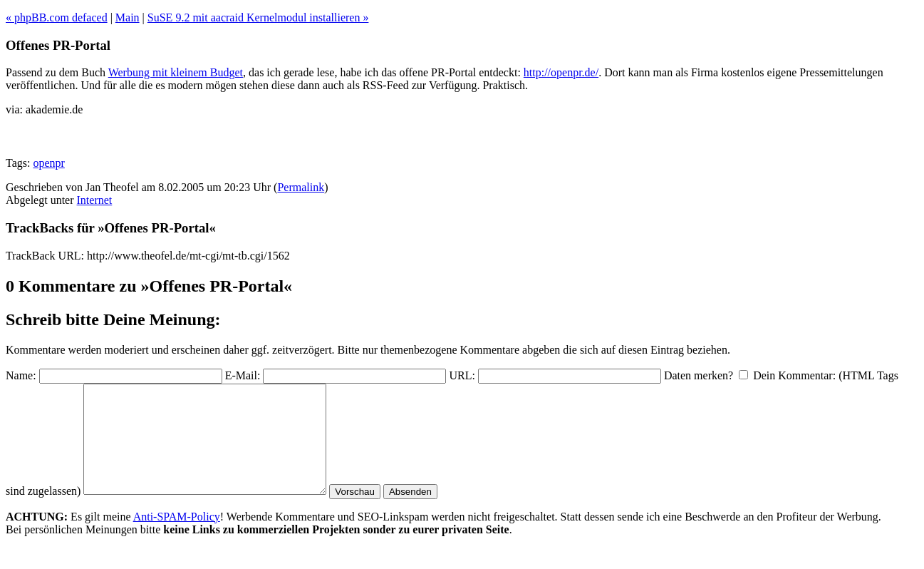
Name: (21, 375)
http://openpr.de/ (561, 72)
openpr (48, 163)
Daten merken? (699, 375)
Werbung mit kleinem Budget (176, 72)
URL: (462, 375)
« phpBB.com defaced (57, 17)
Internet (95, 200)
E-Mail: (243, 375)
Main (128, 17)
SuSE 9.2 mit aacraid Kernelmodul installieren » (258, 17)
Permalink (301, 187)
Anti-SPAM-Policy (177, 538)
